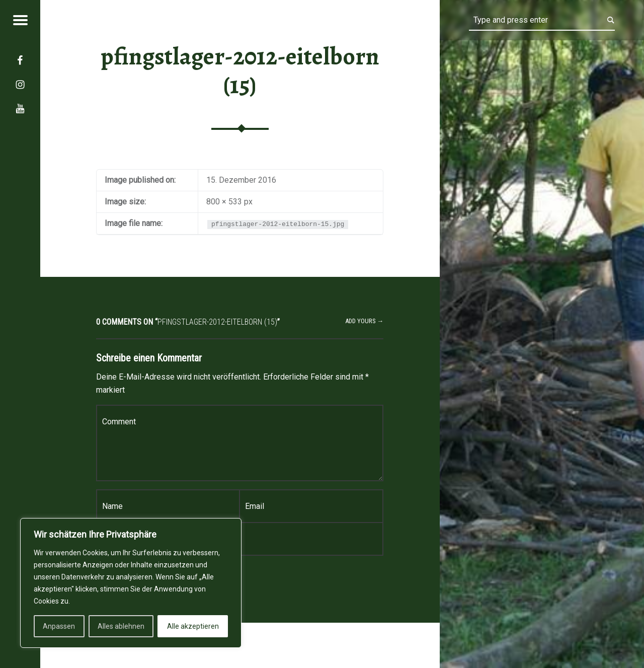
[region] (131, 583)
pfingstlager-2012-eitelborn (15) (240, 71)
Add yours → (365, 321)
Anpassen (59, 626)
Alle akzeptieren (193, 626)
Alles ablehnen (121, 626)
